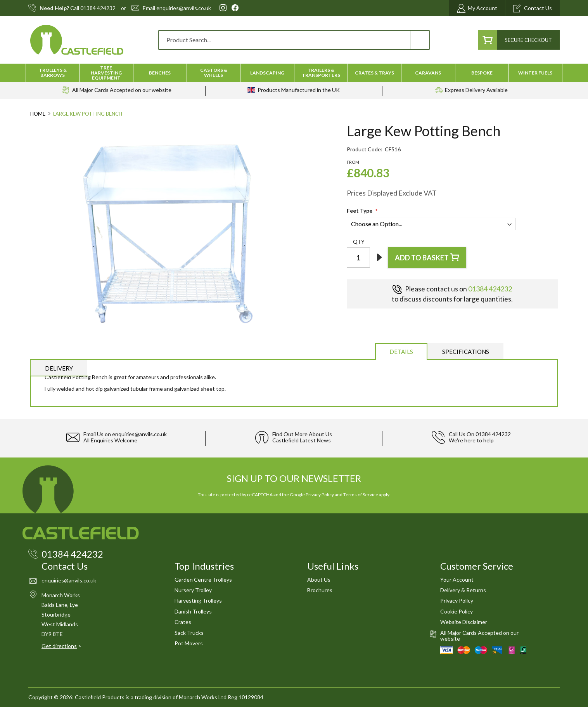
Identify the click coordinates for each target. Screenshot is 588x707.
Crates (183, 622)
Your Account (457, 580)
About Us (319, 580)
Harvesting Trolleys (198, 600)
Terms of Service (361, 495)
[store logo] (77, 40)
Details (401, 352)
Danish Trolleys (193, 611)
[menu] (294, 73)
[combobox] (294, 40)
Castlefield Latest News (302, 440)
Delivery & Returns (463, 590)
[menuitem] (53, 73)
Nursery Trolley (193, 590)
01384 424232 (98, 8)
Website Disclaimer (464, 622)
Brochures (320, 590)
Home (38, 114)
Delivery (59, 368)
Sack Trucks (189, 633)
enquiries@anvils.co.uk (184, 8)
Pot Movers (189, 643)
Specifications (466, 352)
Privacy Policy (320, 495)
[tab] (401, 351)
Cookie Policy (457, 611)
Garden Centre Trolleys (203, 580)
